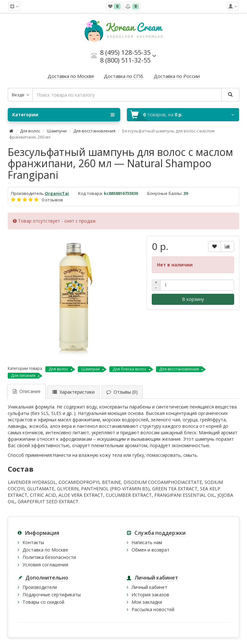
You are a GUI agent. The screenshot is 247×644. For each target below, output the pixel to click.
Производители (40, 587)
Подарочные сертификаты (52, 595)
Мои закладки (147, 602)
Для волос (30, 131)
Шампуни (57, 131)
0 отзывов (52, 200)
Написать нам (147, 542)
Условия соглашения (45, 565)
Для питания (23, 375)
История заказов (150, 595)
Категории (63, 115)
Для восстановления (94, 131)
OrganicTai (57, 193)
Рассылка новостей (153, 609)
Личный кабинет (149, 587)
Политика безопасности (49, 557)
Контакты (33, 542)
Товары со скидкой (43, 602)
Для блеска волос (129, 369)
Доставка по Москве (45, 550)
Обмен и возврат (151, 550)
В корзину (193, 299)
